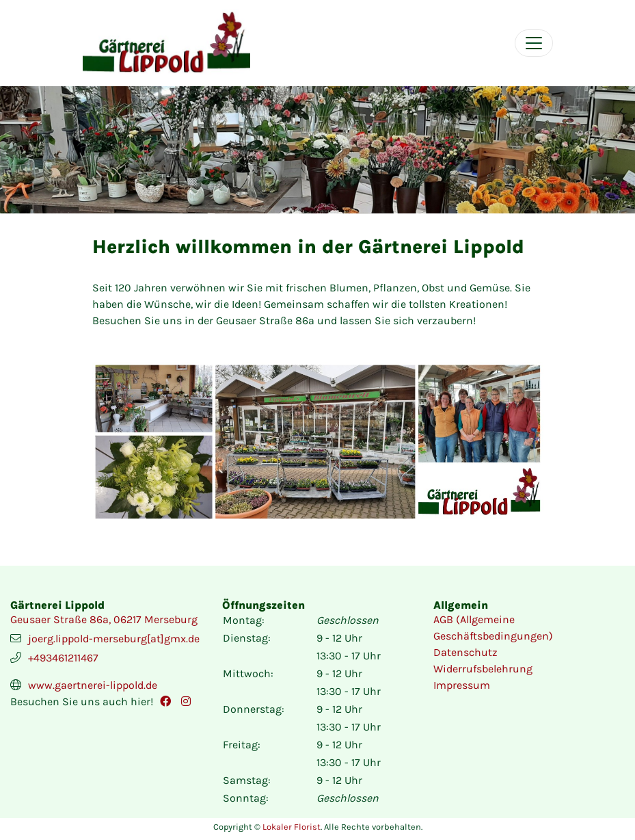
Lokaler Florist (292, 827)
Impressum (462, 685)
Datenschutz (465, 652)
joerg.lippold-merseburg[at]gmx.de (114, 639)
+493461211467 (63, 658)
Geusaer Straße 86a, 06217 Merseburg (104, 619)
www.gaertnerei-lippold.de (93, 685)
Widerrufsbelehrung (483, 669)
